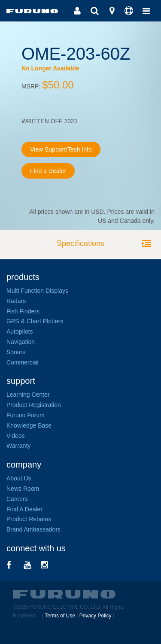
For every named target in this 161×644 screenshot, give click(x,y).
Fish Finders (23, 311)
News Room (23, 489)
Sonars (16, 352)
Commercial (23, 362)
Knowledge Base (29, 425)
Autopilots (20, 331)
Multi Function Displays (37, 291)
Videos (16, 436)
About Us (19, 478)
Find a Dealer (48, 171)
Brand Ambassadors (33, 529)
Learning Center (28, 395)
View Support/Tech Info (61, 149)
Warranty (18, 446)
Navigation (21, 342)
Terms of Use (60, 616)
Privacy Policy (96, 616)
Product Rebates (29, 519)
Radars (16, 301)
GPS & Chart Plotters (35, 321)
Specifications (80, 243)
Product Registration (34, 405)
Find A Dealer (24, 509)
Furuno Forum (26, 415)
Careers (17, 499)
